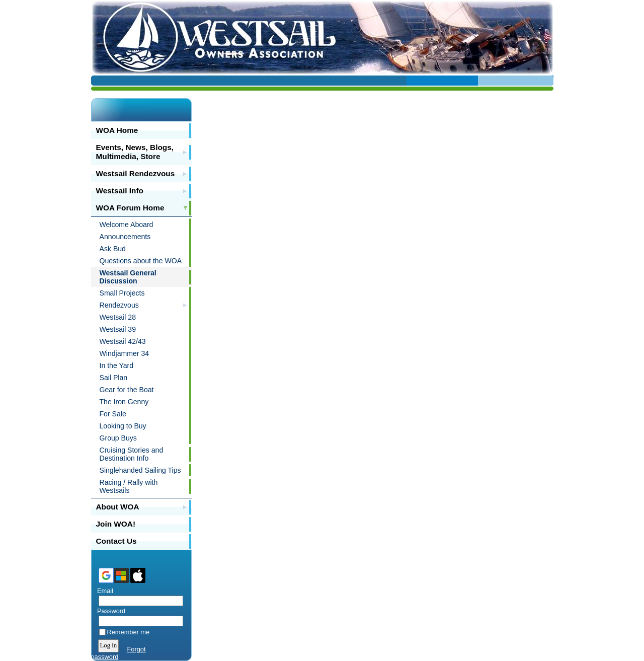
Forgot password (118, 653)
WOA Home (117, 130)
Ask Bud (113, 249)
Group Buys (118, 438)
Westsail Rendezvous (136, 173)
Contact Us (116, 541)
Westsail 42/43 (123, 341)
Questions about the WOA (141, 261)
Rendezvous (119, 305)
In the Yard (117, 365)
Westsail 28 (118, 317)
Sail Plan (114, 378)
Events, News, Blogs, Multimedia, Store (135, 152)
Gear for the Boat (127, 390)
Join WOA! (116, 524)
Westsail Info (120, 191)
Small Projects (122, 293)
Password (109, 611)
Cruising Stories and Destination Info (132, 454)
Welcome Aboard (127, 225)
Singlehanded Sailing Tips (140, 470)
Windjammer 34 (125, 353)
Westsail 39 (118, 329)
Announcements (125, 237)
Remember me (129, 632)
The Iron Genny (124, 402)
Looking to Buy (123, 426)
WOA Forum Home (130, 208)
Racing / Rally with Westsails (129, 486)
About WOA (118, 507)
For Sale (113, 414)
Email (103, 591)
